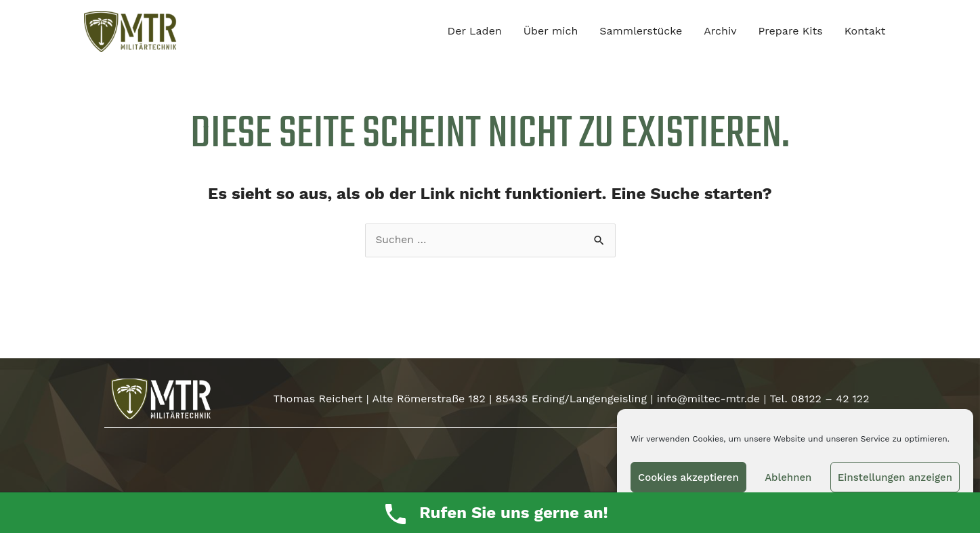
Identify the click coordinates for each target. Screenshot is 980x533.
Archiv (720, 31)
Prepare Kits (791, 31)
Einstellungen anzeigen (895, 477)
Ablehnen (788, 477)
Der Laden (475, 31)
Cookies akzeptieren (688, 477)
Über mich (551, 31)
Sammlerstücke (641, 31)
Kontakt (865, 31)
